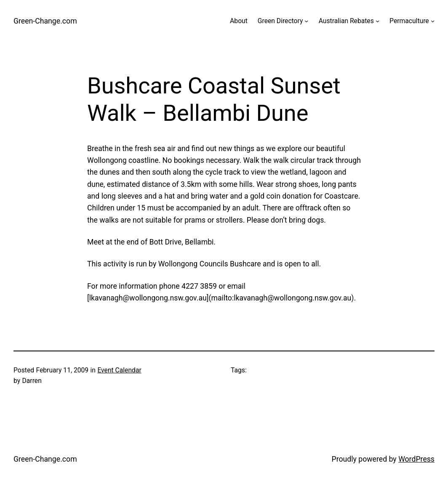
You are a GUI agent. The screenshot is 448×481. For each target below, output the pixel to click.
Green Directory (280, 21)
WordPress (416, 459)
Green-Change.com (45, 21)
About (239, 21)
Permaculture (409, 21)
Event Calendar (119, 370)
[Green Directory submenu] (306, 21)
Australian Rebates (346, 21)
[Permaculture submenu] (433, 21)
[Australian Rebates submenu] (377, 21)
